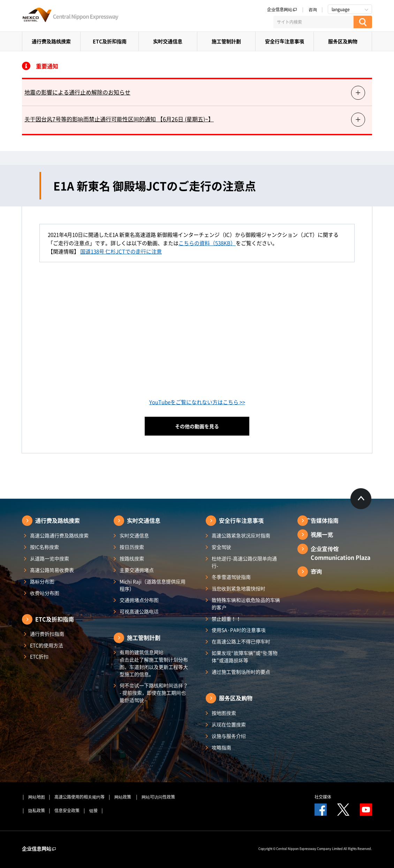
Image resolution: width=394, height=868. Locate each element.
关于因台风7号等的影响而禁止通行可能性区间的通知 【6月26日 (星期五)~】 (119, 119)
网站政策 (123, 797)
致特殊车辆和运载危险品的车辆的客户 (246, 603)
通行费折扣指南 (47, 634)
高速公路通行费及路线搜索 (59, 535)
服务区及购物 (343, 41)
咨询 (313, 9)
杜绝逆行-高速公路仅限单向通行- (244, 562)
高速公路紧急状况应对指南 (241, 535)
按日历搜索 (132, 547)
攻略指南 (221, 747)
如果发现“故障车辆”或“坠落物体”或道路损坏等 (245, 656)
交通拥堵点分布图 (139, 600)
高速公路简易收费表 (52, 570)
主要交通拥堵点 (137, 570)
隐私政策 (37, 810)
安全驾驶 (221, 547)
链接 (93, 810)
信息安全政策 (67, 810)
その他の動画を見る (197, 426)
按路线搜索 (132, 558)
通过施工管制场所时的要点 (241, 672)
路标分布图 (42, 581)
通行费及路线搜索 (51, 41)
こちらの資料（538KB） (207, 243)
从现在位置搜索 (229, 724)
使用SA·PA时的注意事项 (239, 630)
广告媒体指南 (322, 520)
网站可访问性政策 (158, 797)
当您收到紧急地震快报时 (238, 588)
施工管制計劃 (226, 41)
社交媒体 (323, 797)
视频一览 (322, 534)
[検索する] (363, 22)
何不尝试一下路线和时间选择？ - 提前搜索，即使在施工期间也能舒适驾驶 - (154, 693)
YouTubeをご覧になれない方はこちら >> (197, 402)
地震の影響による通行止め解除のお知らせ (77, 92)
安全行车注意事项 (285, 41)
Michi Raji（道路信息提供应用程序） (153, 585)
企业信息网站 (282, 9)
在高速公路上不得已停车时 (241, 641)
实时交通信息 (168, 41)
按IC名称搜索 (44, 547)
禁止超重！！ (226, 619)
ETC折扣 (39, 656)
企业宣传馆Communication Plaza (340, 553)
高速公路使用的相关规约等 (79, 797)
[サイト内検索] (313, 22)
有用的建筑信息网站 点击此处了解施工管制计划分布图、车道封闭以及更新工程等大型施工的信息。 (154, 663)
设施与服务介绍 (229, 736)
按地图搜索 (224, 713)
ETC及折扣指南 (110, 41)
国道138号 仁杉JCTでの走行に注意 (121, 251)
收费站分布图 (45, 593)
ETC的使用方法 (47, 645)
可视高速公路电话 (139, 611)
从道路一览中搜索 (50, 558)
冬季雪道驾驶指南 (231, 577)
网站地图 (37, 797)
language (341, 9)
